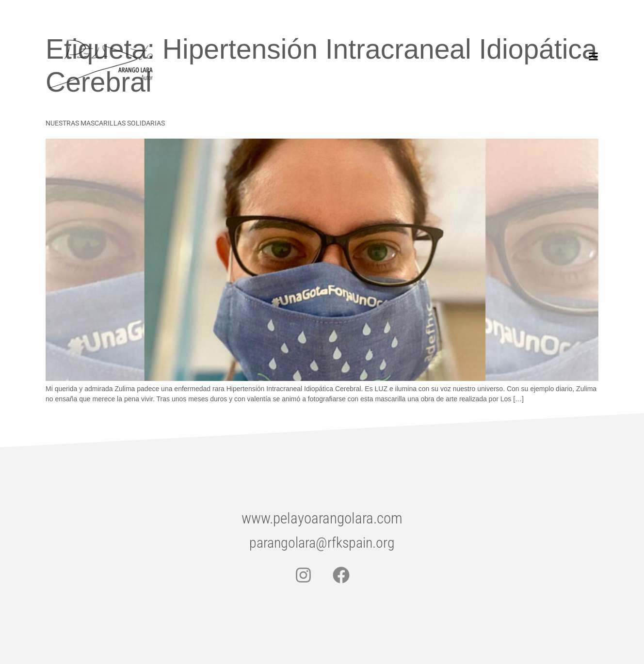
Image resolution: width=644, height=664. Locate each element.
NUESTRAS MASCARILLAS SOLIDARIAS (105, 123)
